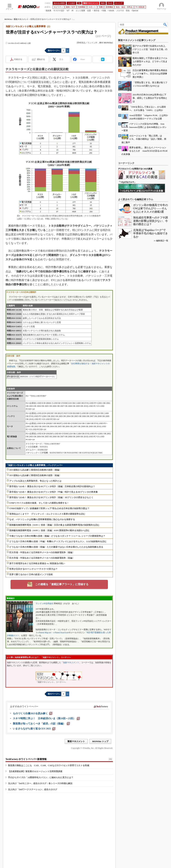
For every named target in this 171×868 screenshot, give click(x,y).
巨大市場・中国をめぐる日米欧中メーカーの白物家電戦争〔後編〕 (42, 552)
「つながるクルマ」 (127, 182)
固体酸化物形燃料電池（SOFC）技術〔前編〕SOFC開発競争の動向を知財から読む (50, 530)
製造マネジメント (21, 19)
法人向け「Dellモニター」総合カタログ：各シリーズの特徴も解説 (40, 783)
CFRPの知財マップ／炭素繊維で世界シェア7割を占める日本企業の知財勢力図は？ (49, 508)
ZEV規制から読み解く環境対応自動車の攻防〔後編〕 (35, 470)
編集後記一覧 (162, 241)
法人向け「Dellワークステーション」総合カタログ (33, 789)
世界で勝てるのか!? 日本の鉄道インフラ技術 (31, 574)
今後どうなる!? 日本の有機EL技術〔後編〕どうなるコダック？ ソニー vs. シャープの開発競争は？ (57, 536)
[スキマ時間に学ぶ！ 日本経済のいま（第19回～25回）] (46, 718)
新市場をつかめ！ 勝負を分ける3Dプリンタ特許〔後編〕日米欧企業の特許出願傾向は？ (52, 486)
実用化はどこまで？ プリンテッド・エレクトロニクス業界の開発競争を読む (47, 514)
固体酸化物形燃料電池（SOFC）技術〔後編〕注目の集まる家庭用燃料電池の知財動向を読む (54, 525)
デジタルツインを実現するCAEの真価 (135, 169)
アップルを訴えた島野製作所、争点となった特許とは (35, 481)
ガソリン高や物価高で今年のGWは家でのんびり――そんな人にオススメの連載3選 (150, 208)
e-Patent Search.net (61, 633)
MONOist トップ (100, 741)
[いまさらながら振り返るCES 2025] (34, 729)
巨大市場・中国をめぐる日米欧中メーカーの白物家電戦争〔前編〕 (42, 558)
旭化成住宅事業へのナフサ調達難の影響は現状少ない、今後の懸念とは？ (150, 221)
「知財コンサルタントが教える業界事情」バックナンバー (34, 465)
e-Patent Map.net (44, 633)
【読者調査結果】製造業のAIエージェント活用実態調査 (35, 771)
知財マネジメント (71, 663)
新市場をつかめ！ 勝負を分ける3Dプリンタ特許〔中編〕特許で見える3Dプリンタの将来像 (54, 492)
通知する (41, 59)
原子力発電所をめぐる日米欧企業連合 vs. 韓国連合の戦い (37, 563)
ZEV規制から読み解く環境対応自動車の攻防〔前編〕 (35, 475)
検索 (165, 25)
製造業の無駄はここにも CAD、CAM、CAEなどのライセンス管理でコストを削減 (49, 765)
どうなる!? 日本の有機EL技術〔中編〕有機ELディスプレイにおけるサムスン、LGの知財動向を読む (58, 541)
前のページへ (54, 51)
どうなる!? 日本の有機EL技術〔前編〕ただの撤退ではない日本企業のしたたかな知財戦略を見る (56, 547)
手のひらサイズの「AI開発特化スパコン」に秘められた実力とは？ (41, 777)
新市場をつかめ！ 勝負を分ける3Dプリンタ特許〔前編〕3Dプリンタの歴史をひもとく (51, 497)
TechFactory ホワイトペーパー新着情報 (26, 759)
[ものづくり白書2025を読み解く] (33, 713)
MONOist (8, 19)
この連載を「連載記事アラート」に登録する (62, 584)
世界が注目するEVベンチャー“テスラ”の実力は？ (33, 569)
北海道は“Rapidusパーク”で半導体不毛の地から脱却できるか (150, 233)
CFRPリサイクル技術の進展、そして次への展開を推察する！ (39, 503)
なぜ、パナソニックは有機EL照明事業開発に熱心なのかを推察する (42, 519)
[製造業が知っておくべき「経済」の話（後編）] (41, 724)
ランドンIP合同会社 (45, 604)
